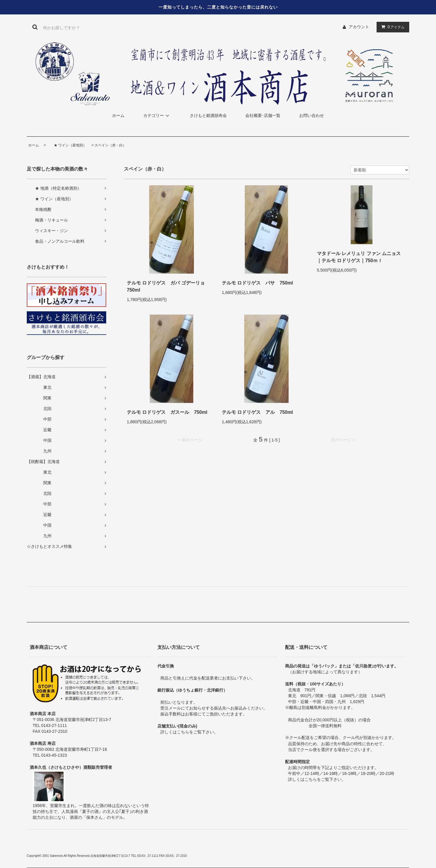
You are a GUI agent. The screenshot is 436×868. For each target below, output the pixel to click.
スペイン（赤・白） (110, 145)
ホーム (118, 115)
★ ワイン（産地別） (67, 145)
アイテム (392, 27)
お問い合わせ (312, 115)
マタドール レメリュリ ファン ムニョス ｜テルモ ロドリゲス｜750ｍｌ (359, 257)
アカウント (359, 27)
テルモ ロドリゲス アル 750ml (257, 412)
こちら (183, 732)
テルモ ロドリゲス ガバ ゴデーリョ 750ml (168, 286)
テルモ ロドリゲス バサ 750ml (257, 283)
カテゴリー (157, 115)
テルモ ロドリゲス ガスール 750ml (167, 412)
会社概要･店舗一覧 (263, 115)
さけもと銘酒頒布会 (208, 115)
